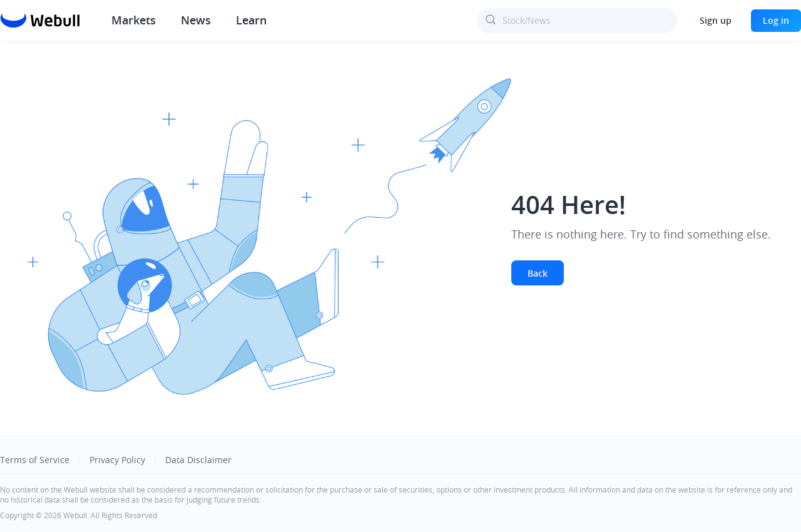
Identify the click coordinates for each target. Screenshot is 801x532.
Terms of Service (35, 460)
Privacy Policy (117, 460)
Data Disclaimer (198, 460)
